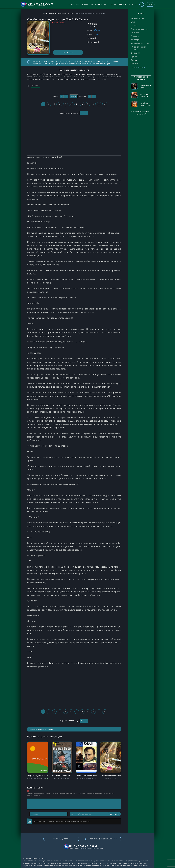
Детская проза (137, 18)
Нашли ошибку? (59, 22)
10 (93, 104)
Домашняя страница (71, 5)
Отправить (34, 814)
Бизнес (134, 25)
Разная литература (139, 29)
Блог (125, 5)
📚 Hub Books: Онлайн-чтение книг (55, 13)
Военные (135, 36)
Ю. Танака (97, 30)
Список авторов (111, 5)
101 (105, 104)
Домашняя (136, 53)
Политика (135, 33)
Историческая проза (140, 43)
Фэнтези (135, 64)
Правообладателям (45, 841)
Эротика (135, 56)
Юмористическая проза (139, 48)
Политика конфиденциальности (76, 841)
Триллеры (135, 40)
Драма (134, 60)
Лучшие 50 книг (92, 5)
